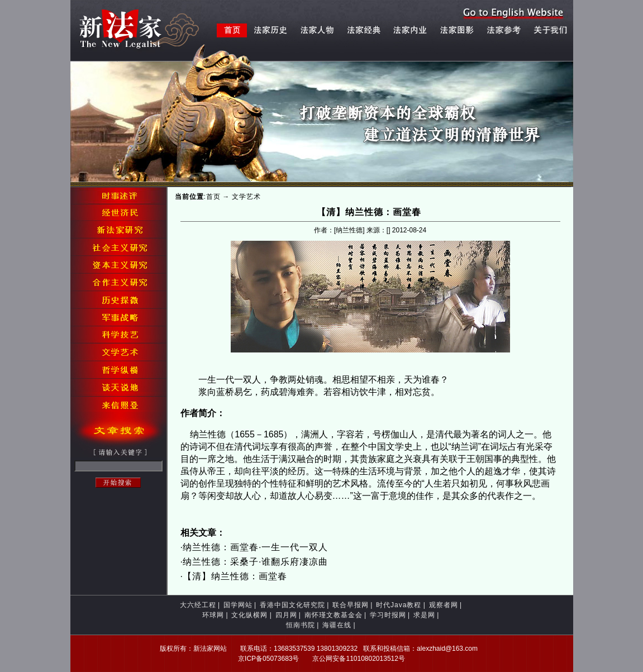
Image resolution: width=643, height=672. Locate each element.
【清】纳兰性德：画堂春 (235, 576)
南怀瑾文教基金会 (334, 615)
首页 (213, 197)
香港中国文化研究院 (292, 605)
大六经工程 (198, 605)
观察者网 (444, 605)
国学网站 (238, 605)
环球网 (213, 615)
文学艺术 (246, 197)
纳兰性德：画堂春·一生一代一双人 (255, 547)
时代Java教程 (399, 605)
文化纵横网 (249, 615)
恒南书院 (301, 625)
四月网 (286, 615)
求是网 (424, 615)
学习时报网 (388, 615)
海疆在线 (337, 625)
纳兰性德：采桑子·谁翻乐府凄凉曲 (255, 562)
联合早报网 (351, 605)
